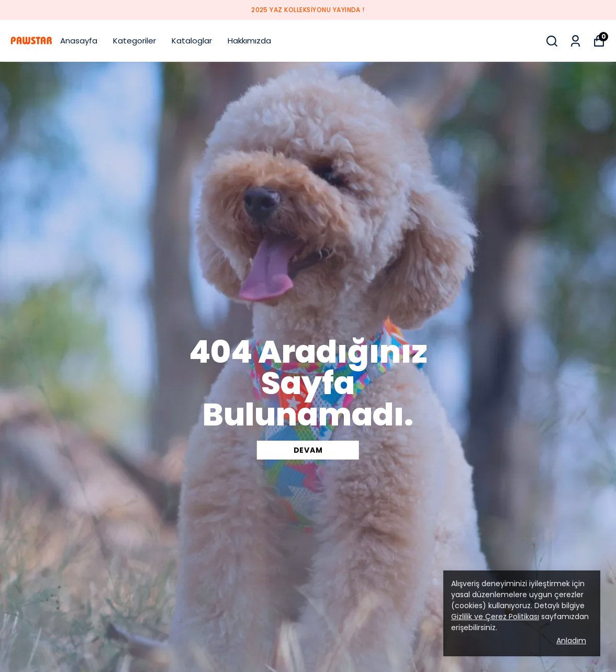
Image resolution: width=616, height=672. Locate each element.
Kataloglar (192, 41)
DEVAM (308, 450)
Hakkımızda (249, 41)
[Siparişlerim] (575, 41)
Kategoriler (135, 41)
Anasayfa (79, 41)
